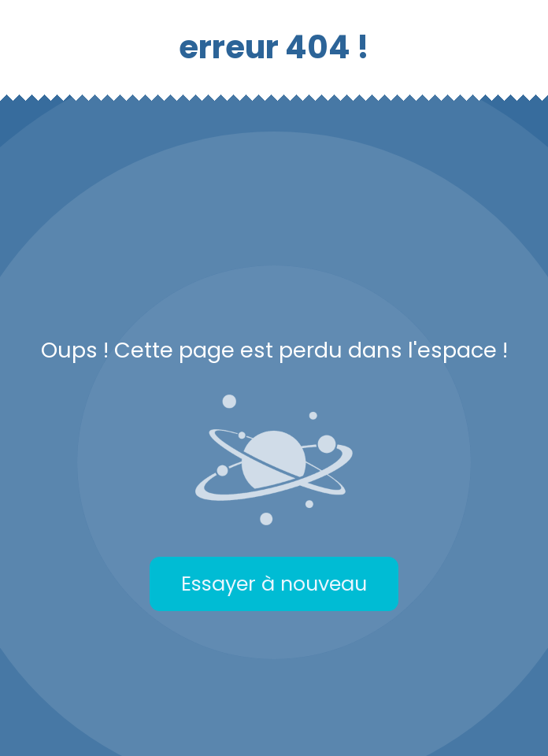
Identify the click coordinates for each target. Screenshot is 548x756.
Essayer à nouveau (274, 584)
